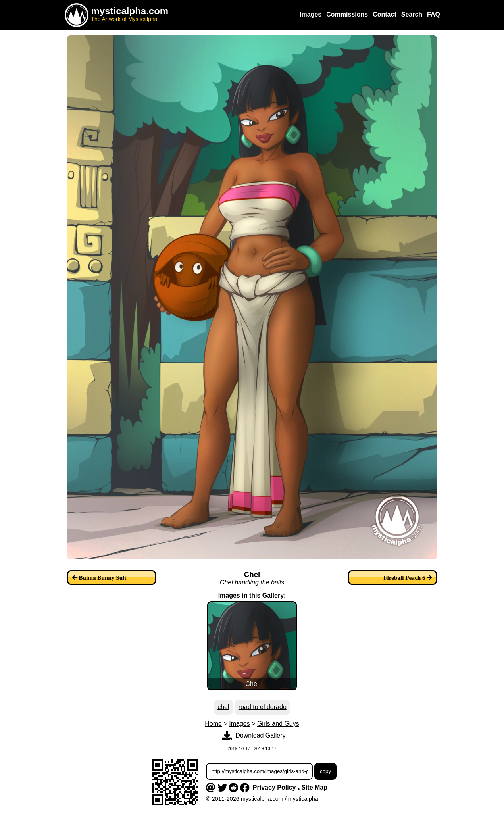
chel (223, 707)
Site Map (314, 787)
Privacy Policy (274, 787)
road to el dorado (263, 707)
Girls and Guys (278, 724)
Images (239, 724)
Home (213, 724)
